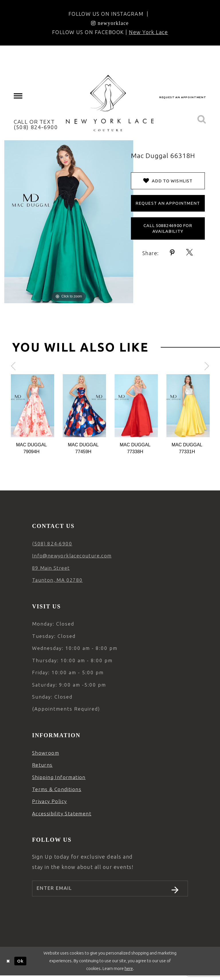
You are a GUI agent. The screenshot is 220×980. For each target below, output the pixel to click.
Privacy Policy (50, 801)
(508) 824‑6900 (52, 544)
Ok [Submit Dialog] (20, 965)
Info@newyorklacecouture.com (72, 556)
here (129, 973)
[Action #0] (33, 406)
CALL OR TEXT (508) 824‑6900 (36, 124)
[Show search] (202, 120)
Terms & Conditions (57, 789)
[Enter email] (110, 891)
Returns (42, 765)
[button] (18, 96)
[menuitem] (18, 96)
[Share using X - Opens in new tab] (190, 253)
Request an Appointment (168, 203)
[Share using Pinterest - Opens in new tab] (172, 253)
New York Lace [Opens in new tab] (148, 32)
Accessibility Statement (62, 814)
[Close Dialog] (8, 966)
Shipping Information (59, 777)
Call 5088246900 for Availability (168, 228)
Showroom (46, 753)
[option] (33, 415)
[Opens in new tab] (110, 23)
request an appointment (183, 97)
